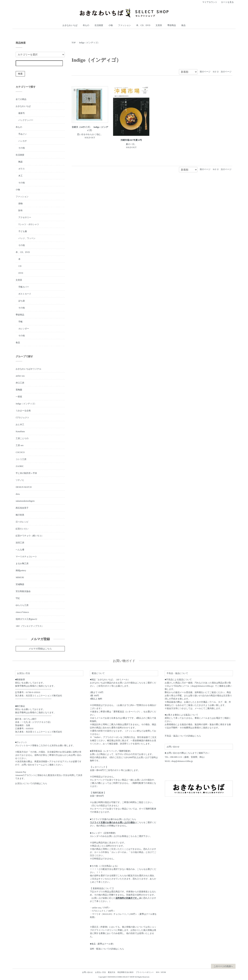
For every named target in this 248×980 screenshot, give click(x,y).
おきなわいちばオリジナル (28, 369)
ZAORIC (20, 466)
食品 (183, 25)
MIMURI (20, 577)
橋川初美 (20, 515)
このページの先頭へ (223, 966)
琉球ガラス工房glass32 (26, 619)
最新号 (22, 113)
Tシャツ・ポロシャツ (29, 224)
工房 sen (19, 445)
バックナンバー (26, 120)
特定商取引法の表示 (126, 972)
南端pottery (21, 570)
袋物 (20, 204)
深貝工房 (20, 543)
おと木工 (20, 425)
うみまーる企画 (23, 411)
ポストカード (25, 294)
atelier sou (20, 376)
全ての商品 (21, 99)
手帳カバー (24, 287)
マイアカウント (210, 2)
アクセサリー (25, 217)
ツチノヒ (20, 480)
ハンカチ (23, 141)
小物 (111, 25)
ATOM (163, 972)
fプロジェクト (22, 418)
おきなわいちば (70, 25)
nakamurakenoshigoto (25, 501)
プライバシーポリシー (145, 972)
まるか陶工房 (22, 564)
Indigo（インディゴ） (89, 43)
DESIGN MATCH (24, 487)
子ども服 (23, 231)
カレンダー (24, 329)
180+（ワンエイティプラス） (30, 626)
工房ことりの (22, 438)
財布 (20, 210)
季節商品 (172, 25)
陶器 (20, 162)
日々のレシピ (22, 522)
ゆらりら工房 (22, 605)
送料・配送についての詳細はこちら (107, 949)
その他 (22, 148)
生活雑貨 (99, 25)
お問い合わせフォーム (32, 765)
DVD (21, 273)
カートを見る (227, 2)
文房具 (159, 25)
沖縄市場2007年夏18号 (131, 140)
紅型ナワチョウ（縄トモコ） (30, 536)
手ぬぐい (23, 134)
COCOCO (20, 452)
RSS (158, 972)
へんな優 (20, 550)
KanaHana (20, 431)
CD (20, 266)
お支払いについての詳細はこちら (31, 783)
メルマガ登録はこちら (40, 649)
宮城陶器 (20, 584)
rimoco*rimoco (22, 612)
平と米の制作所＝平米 (26, 473)
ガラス (22, 169)
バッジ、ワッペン (27, 238)
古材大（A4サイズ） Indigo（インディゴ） (90, 129)
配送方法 (112, 972)
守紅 (18, 598)
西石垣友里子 (22, 508)
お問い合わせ (87, 972)
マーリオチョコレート (26, 557)
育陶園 (19, 390)
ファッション (124, 25)
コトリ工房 (21, 459)
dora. (18, 494)
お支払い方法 (100, 972)
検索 (20, 74)
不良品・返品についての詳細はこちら (183, 736)
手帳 (20, 322)
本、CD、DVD (143, 25)
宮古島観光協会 (23, 591)
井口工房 (20, 383)
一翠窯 (19, 397)
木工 (20, 176)
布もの (86, 25)
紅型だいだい (22, 529)
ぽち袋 (22, 301)
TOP (74, 43)
